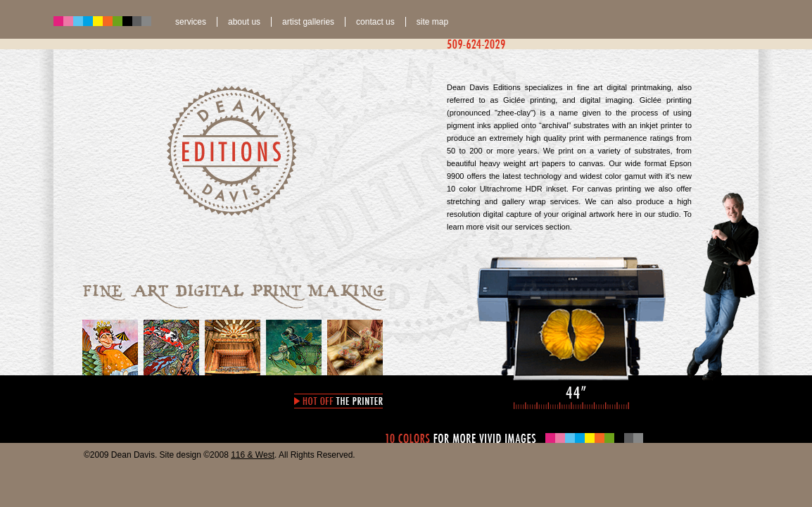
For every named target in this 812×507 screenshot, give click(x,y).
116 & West (253, 455)
